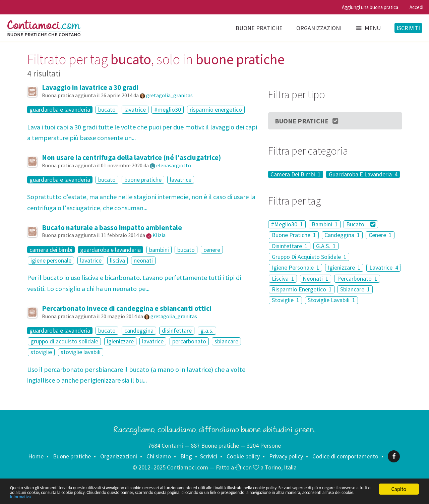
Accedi (416, 7)
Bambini (325, 224)
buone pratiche (143, 180)
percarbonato (189, 341)
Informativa (210, 496)
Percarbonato (357, 278)
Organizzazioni (319, 28)
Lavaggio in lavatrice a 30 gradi (90, 87)
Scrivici (209, 456)
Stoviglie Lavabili (331, 300)
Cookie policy (243, 456)
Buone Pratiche (307, 121)
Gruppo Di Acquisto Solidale (309, 257)
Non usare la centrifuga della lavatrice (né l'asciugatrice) (131, 157)
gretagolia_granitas (169, 95)
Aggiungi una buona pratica (370, 7)
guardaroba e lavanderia (60, 110)
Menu (368, 28)
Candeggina (342, 235)
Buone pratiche (259, 28)
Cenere (380, 235)
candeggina (139, 330)
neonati (143, 260)
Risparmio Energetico (302, 289)
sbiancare (226, 341)
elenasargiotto (174, 165)
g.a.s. (207, 330)
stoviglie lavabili (81, 352)
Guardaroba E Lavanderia (363, 174)
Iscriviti (408, 28)
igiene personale (51, 260)
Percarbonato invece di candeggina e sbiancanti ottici (127, 308)
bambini (159, 250)
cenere (212, 250)
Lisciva (283, 278)
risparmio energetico (216, 109)
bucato (107, 109)
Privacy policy (286, 456)
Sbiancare (355, 289)
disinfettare (177, 330)
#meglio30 (168, 109)
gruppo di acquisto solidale (64, 341)
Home (36, 456)
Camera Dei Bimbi (296, 174)
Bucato (361, 224)
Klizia (159, 235)
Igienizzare (344, 268)
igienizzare (120, 341)
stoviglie (41, 352)
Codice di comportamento (345, 456)
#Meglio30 (287, 224)
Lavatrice (384, 268)
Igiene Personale (296, 268)
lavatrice (135, 109)
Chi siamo (159, 456)
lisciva (117, 260)
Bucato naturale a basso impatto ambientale (112, 228)
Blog (186, 456)
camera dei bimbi (51, 250)
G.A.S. (326, 246)
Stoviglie (286, 300)
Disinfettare (290, 246)
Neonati (316, 278)
